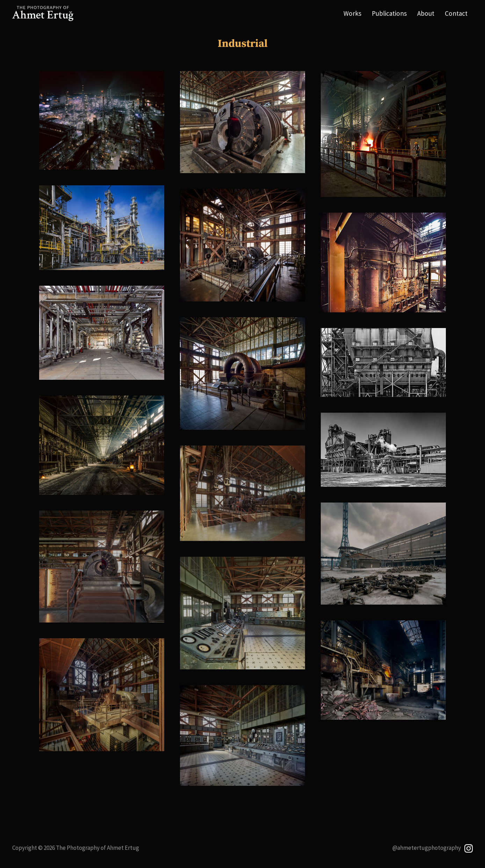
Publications (389, 13)
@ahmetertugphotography (433, 848)
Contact (456, 13)
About (426, 13)
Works (352, 13)
